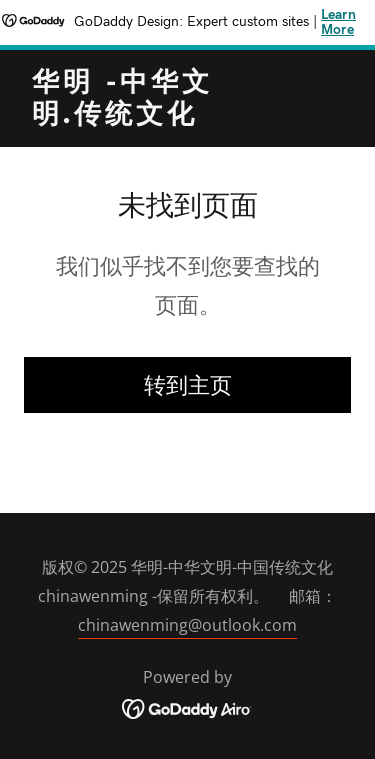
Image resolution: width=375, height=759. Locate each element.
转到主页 (188, 384)
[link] (138, 117)
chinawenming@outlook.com (187, 625)
